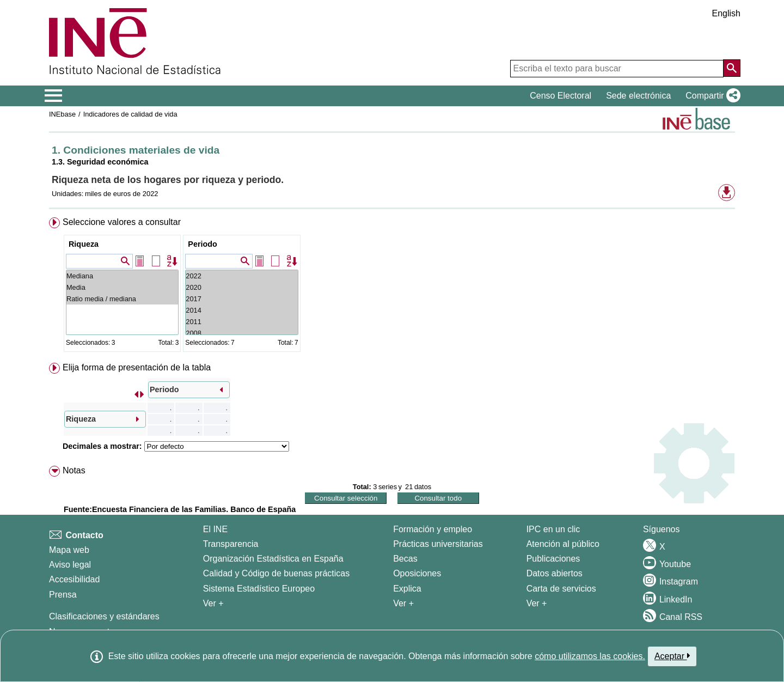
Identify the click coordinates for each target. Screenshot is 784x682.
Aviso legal (70, 565)
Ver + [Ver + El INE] (213, 603)
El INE (215, 529)
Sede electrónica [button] (638, 96)
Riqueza (84, 244)
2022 (241, 276)
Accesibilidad (74, 579)
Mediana (122, 276)
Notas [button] (74, 470)
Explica (407, 589)
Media (122, 287)
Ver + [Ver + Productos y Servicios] (537, 603)
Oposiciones (417, 573)
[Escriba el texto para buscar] (617, 69)
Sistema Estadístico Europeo (259, 589)
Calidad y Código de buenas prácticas (277, 573)
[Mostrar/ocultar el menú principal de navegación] (54, 96)
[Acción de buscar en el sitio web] (732, 68)
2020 (241, 287)
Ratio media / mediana (122, 299)
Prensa (63, 595)
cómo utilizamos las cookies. (590, 656)
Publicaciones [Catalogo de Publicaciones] (553, 559)
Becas (405, 559)
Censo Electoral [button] (561, 96)
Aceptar (672, 656)
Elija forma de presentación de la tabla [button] (137, 367)
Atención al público (563, 544)
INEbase (62, 114)
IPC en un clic (553, 529)
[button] (711, 96)
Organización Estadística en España (273, 559)
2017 (241, 299)
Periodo (203, 244)
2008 (241, 333)
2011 (241, 322)
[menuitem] (392, 287)
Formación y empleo (433, 529)
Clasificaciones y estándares (104, 616)
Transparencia (231, 544)
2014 (241, 310)
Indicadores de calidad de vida (130, 114)
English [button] (726, 13)
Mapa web (69, 550)
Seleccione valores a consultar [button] (122, 222)
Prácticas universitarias (438, 544)
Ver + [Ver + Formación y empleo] (403, 603)
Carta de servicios (561, 589)
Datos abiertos (555, 573)
